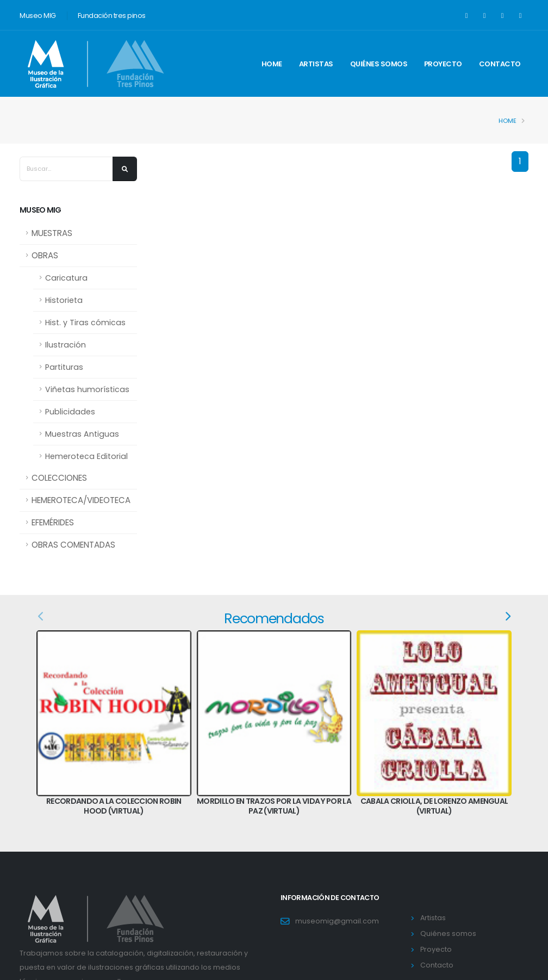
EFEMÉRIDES (53, 522)
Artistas (316, 64)
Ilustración (66, 345)
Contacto (500, 64)
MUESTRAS (52, 233)
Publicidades (70, 412)
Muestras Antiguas (82, 434)
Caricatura (66, 278)
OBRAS (45, 255)
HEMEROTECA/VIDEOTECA (81, 500)
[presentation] (41, 617)
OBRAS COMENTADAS (73, 545)
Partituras (64, 367)
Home (272, 64)
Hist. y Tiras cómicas (85, 322)
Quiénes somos (379, 64)
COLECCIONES (59, 478)
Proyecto (443, 64)
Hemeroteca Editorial (86, 456)
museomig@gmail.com (337, 921)
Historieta (64, 300)
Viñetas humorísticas (87, 389)
